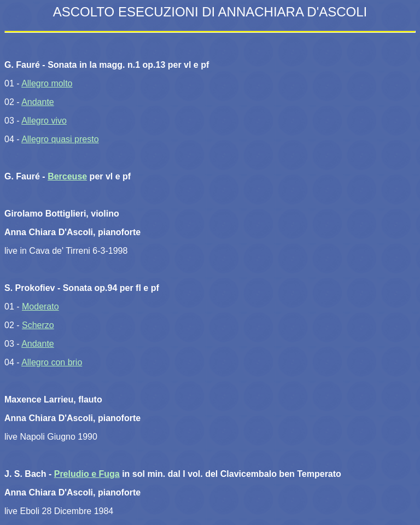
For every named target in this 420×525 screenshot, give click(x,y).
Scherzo (38, 325)
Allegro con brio (52, 362)
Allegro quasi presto (60, 139)
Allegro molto (47, 83)
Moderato (40, 307)
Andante (38, 102)
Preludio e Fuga (87, 474)
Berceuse (67, 176)
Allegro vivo (44, 121)
